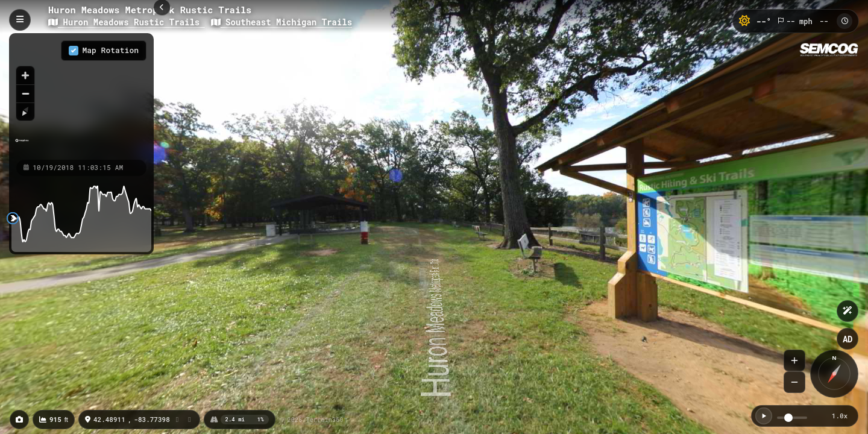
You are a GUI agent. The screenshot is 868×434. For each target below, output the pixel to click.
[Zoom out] (25, 93)
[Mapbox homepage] (22, 146)
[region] (81, 96)
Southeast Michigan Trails (281, 22)
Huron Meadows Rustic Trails (127, 22)
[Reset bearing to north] (25, 112)
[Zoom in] (25, 75)
